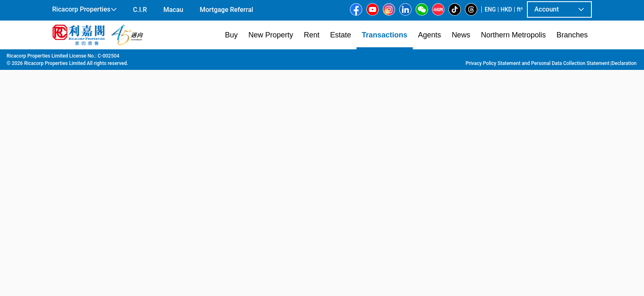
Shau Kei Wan (300, 58)
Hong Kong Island (144, 58)
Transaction (100, 58)
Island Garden (343, 58)
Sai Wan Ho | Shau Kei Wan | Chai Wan (224, 58)
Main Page (65, 58)
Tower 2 (378, 58)
